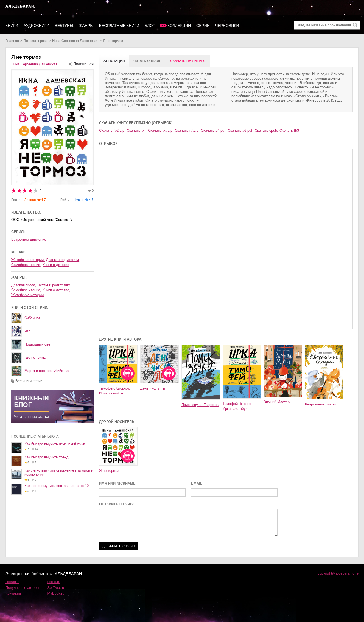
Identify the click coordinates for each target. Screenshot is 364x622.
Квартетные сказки (321, 404)
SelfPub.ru (56, 588)
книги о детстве (56, 265)
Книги (12, 26)
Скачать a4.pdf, (214, 131)
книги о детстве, (56, 290)
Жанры (86, 26)
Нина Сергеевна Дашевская (75, 41)
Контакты (13, 593)
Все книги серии (29, 381)
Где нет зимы (35, 358)
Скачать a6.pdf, (241, 131)
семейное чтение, (26, 265)
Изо (27, 331)
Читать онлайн (148, 61)
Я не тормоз (109, 471)
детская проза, (24, 285)
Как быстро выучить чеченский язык (55, 444)
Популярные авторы (22, 588)
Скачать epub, (266, 131)
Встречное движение (29, 239)
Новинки (12, 582)
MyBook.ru (56, 593)
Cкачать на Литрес (188, 61)
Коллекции (179, 26)
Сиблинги (32, 318)
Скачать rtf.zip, (187, 131)
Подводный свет (38, 344)
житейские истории (27, 295)
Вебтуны (64, 26)
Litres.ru (54, 582)
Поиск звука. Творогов (200, 405)
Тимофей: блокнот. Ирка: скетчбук (115, 391)
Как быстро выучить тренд (47, 457)
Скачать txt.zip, (161, 131)
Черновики (227, 26)
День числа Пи (153, 388)
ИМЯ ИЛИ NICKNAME (117, 484)
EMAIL (197, 484)
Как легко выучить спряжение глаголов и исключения (59, 472)
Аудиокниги (36, 26)
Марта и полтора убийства (47, 371)
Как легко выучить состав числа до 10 (57, 486)
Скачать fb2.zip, (112, 131)
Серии (203, 26)
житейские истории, (28, 260)
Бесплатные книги (119, 26)
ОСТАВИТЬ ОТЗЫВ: (116, 504)
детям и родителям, (63, 260)
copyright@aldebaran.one (338, 573)
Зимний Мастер (277, 402)
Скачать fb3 (289, 131)
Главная (12, 41)
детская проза (36, 41)
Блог (150, 26)
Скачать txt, (137, 131)
